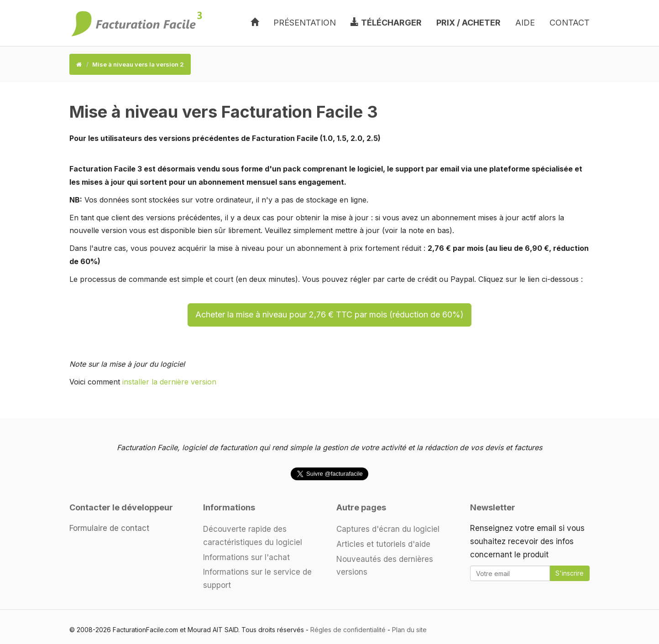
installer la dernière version (169, 382)
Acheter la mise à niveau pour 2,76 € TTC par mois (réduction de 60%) (329, 314)
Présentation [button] (305, 23)
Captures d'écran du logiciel (388, 529)
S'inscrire (570, 573)
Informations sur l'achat (246, 557)
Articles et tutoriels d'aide (383, 544)
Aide (525, 23)
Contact (570, 23)
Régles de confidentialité (348, 630)
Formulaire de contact (109, 528)
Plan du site (409, 630)
